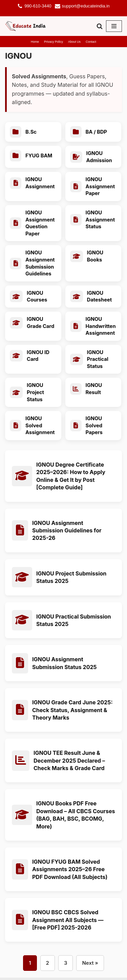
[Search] (100, 26)
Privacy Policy (54, 42)
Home (35, 42)
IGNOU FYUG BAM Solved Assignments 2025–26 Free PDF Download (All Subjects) (70, 872)
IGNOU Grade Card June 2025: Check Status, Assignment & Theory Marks (72, 712)
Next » (90, 965)
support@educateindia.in (86, 6)
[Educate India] (25, 26)
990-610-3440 (38, 6)
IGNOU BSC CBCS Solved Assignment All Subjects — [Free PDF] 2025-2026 (68, 922)
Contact (91, 42)
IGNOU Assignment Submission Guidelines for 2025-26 (67, 533)
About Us (74, 42)
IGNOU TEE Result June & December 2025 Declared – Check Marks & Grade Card (69, 763)
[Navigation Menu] (114, 26)
